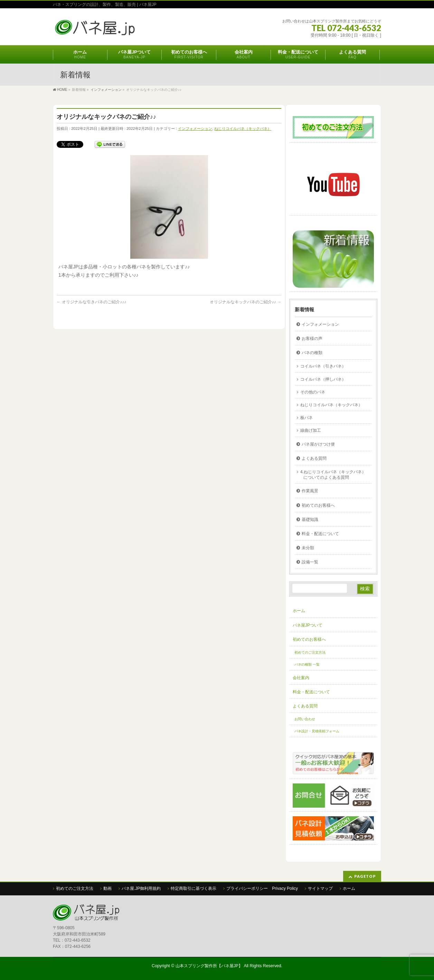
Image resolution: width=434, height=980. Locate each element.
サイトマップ (320, 888)
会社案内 (301, 678)
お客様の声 (312, 339)
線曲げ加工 (311, 430)
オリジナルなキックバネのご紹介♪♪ (246, 302)
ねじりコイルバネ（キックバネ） (243, 129)
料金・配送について (320, 534)
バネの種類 (312, 353)
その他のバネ (313, 392)
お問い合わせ (305, 719)
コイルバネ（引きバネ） (323, 366)
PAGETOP (365, 876)
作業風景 (310, 491)
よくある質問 (314, 458)
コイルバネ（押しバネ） (323, 379)
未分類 (308, 548)
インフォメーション (195, 129)
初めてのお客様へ (318, 505)
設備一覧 (310, 562)
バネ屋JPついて (308, 625)
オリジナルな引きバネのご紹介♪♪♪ (91, 302)
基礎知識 (310, 520)
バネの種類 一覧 (307, 664)
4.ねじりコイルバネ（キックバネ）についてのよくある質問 (333, 475)
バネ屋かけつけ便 (318, 444)
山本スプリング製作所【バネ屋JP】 (209, 966)
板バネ (306, 418)
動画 (107, 888)
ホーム (299, 611)
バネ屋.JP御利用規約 (141, 888)
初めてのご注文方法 (310, 652)
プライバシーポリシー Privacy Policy (262, 888)
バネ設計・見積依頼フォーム (317, 731)
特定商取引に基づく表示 (194, 888)
